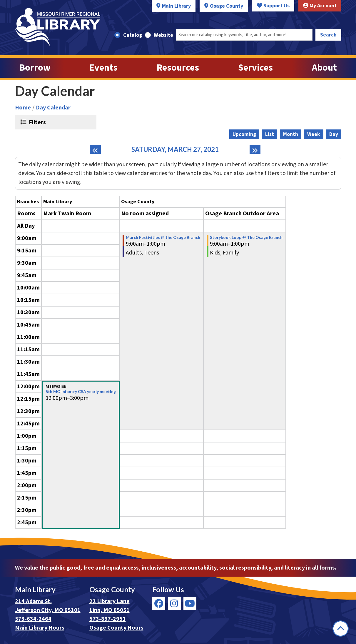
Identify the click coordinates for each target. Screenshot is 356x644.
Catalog (133, 35)
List (270, 134)
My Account (320, 6)
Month (291, 134)
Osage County (227, 6)
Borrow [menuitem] (35, 68)
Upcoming (244, 134)
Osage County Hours (116, 628)
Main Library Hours (40, 628)
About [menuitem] (324, 68)
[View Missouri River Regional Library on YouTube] (190, 603)
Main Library (176, 6)
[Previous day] (95, 149)
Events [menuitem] (103, 68)
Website (163, 35)
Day (334, 134)
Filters (37, 122)
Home (23, 108)
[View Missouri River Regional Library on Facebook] (159, 603)
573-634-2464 (33, 619)
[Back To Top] (341, 629)
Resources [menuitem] (178, 68)
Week (314, 134)
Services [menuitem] (255, 68)
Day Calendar (53, 108)
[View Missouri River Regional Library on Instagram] (174, 603)
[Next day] (255, 149)
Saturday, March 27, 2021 (175, 149)
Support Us (273, 6)
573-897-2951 (108, 619)
